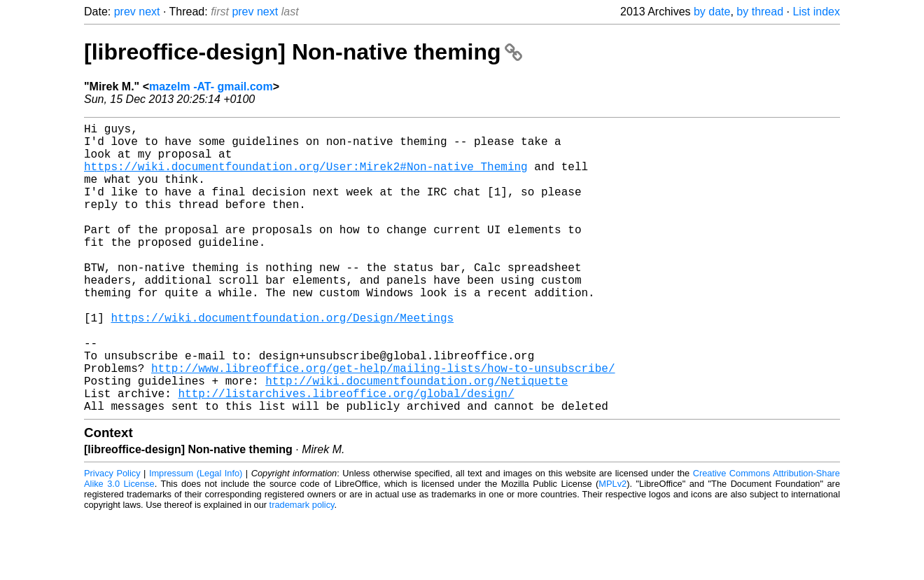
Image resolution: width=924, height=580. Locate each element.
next (149, 12)
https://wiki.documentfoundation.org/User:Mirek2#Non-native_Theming (306, 177)
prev (125, 12)
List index (816, 12)
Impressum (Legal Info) (196, 538)
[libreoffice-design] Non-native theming (303, 52)
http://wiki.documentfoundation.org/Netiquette (416, 439)
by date (712, 12)
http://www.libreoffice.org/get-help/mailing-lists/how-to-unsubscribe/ (383, 424)
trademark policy (302, 569)
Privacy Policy (112, 538)
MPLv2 (612, 548)
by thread (760, 12)
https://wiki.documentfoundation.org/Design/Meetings (282, 362)
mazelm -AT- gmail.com (211, 87)
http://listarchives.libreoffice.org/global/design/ (346, 455)
